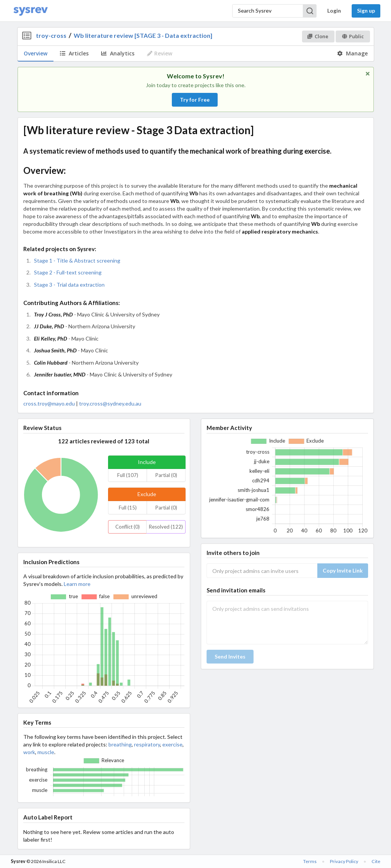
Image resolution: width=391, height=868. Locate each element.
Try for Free (195, 100)
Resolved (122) (166, 527)
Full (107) (128, 475)
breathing (120, 744)
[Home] (31, 11)
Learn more (77, 584)
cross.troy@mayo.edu (49, 403)
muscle (46, 752)
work (29, 752)
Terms (310, 861)
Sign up (366, 11)
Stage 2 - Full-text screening (68, 272)
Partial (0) (166, 475)
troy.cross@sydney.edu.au (110, 403)
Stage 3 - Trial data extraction (69, 285)
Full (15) (128, 508)
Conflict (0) (128, 527)
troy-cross (51, 35)
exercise (172, 744)
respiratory (147, 744)
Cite (376, 861)
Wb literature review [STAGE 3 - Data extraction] (143, 35)
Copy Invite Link (343, 570)
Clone (318, 36)
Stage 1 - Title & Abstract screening (77, 260)
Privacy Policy (344, 861)
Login (334, 11)
